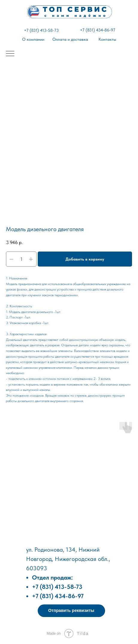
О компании (33, 39)
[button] (71, 611)
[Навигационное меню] (10, 54)
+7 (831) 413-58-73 (41, 30)
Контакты (107, 39)
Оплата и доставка (70, 39)
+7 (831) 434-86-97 (98, 30)
